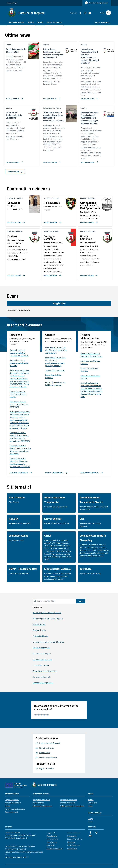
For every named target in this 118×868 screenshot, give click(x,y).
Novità (31, 22)
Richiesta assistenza (54, 848)
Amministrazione (17, 22)
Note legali (71, 842)
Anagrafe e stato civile (41, 800)
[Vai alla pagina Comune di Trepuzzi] (16, 221)
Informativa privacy (75, 839)
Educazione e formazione (42, 806)
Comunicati (92, 803)
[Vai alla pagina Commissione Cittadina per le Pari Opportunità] (88, 221)
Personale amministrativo (15, 809)
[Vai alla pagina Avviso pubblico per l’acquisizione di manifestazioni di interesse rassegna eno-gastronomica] (89, 161)
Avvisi (90, 806)
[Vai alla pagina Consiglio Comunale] (52, 275)
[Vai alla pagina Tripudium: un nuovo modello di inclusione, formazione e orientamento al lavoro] (51, 161)
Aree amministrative (13, 803)
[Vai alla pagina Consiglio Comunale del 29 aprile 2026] (14, 98)
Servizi (40, 22)
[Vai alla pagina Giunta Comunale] (88, 275)
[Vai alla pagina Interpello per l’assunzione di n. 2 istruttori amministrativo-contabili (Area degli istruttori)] (89, 98)
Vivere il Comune (54, 22)
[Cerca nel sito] (108, 13)
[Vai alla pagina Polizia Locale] (52, 221)
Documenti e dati (12, 812)
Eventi (90, 822)
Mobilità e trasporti (68, 803)
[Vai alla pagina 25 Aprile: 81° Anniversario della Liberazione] (14, 161)
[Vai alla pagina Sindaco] (16, 275)
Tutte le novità (15, 172)
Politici (8, 806)
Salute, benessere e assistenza (72, 806)
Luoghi (91, 819)
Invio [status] (81, 601)
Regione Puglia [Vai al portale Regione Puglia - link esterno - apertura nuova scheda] (12, 3)
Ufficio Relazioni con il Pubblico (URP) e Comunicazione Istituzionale (20, 848)
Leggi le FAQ (51, 833)
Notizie (91, 800)
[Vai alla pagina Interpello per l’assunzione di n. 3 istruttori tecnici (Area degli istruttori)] (51, 98)
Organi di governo (12, 800)
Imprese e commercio (69, 800)
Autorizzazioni (38, 803)
